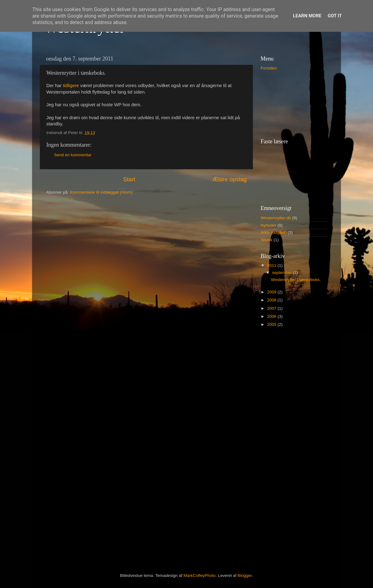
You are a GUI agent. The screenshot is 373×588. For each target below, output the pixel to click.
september (283, 273)
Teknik (266, 240)
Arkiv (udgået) (274, 232)
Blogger (245, 575)
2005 (272, 324)
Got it (335, 16)
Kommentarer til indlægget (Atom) (101, 192)
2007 (272, 308)
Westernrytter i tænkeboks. (296, 280)
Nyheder (268, 225)
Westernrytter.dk (276, 218)
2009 (272, 292)
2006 (272, 316)
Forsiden (269, 68)
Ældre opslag (230, 179)
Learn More (307, 16)
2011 (272, 265)
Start (129, 179)
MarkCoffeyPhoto (199, 575)
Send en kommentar (73, 155)
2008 (272, 300)
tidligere (72, 86)
